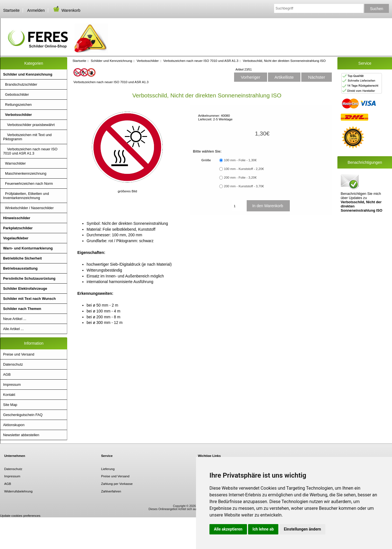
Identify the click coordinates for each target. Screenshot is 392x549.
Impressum (12, 385)
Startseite (11, 10)
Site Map (10, 405)
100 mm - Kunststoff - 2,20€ (244, 169)
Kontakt (9, 395)
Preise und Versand (19, 354)
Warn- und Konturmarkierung (28, 248)
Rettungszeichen (17, 105)
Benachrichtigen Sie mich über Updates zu (362, 193)
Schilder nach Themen (22, 309)
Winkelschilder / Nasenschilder (28, 208)
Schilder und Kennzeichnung (111, 61)
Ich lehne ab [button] (263, 529)
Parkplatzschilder (18, 228)
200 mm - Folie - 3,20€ (240, 178)
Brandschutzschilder (20, 84)
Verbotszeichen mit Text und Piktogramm (27, 137)
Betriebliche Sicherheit (22, 258)
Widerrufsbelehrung (18, 491)
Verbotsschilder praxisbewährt (29, 125)
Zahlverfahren (111, 491)
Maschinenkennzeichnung (25, 173)
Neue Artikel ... (15, 319)
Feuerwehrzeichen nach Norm (28, 184)
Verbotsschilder (148, 61)
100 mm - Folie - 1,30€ (240, 160)
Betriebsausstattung (20, 268)
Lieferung (108, 469)
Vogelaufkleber (16, 238)
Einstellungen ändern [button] (303, 529)
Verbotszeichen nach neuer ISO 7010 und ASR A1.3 (201, 61)
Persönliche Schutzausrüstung (29, 278)
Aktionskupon (14, 425)
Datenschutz (13, 364)
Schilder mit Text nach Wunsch (29, 299)
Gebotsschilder (16, 94)
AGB (7, 374)
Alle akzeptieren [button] (228, 529)
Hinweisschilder (17, 218)
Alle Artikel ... (13, 329)
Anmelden (36, 10)
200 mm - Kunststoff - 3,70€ (244, 186)
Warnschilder (14, 163)
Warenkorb (66, 10)
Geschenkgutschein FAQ (23, 415)
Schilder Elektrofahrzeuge (25, 288)
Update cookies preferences (20, 516)
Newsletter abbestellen (21, 435)
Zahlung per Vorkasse (117, 484)
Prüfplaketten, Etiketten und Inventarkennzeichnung (26, 196)
